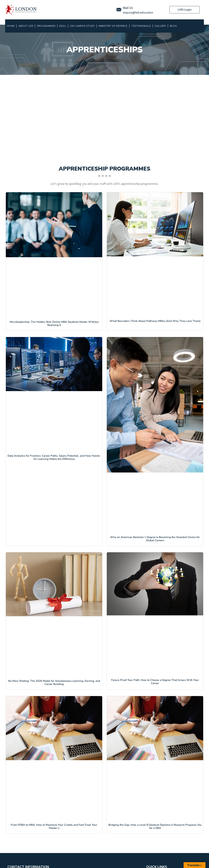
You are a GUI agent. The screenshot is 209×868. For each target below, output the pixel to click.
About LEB (26, 26)
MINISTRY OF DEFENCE (113, 26)
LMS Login (185, 10)
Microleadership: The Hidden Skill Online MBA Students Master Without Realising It (54, 323)
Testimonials (141, 26)
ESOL (63, 26)
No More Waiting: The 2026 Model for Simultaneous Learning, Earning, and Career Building (54, 682)
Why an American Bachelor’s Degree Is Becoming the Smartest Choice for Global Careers (155, 539)
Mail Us (128, 8)
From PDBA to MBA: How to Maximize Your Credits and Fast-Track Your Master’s (54, 826)
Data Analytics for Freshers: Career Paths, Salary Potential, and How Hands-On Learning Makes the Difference (54, 457)
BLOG (173, 26)
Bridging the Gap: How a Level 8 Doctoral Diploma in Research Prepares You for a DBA (155, 826)
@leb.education (143, 13)
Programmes (46, 26)
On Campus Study (82, 26)
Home (11, 26)
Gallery (160, 26)
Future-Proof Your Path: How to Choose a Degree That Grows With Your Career (155, 682)
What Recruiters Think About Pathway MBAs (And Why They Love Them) (155, 321)
